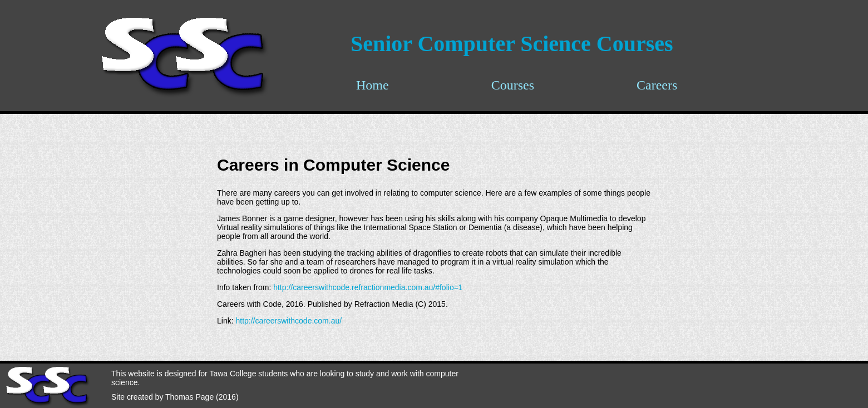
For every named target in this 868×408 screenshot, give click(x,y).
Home (373, 85)
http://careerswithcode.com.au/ (288, 321)
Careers (657, 85)
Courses (513, 85)
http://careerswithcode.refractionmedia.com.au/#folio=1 (368, 287)
